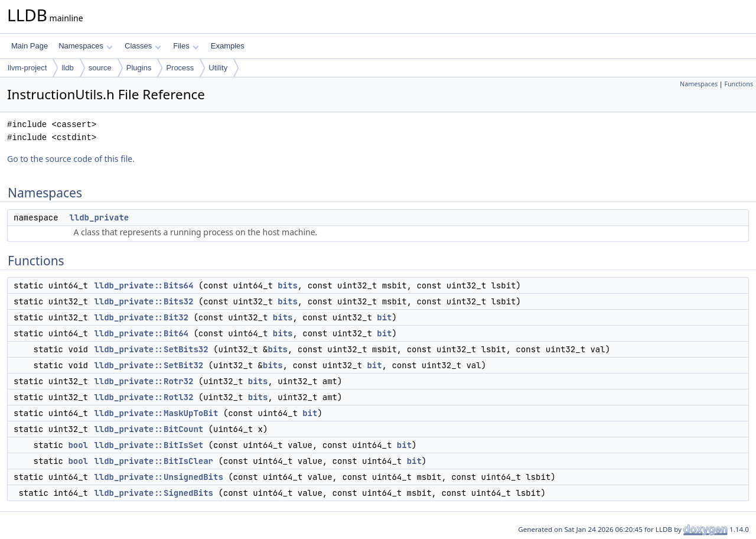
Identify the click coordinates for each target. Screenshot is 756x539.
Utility (218, 68)
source (100, 68)
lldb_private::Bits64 (144, 285)
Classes (143, 46)
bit (384, 317)
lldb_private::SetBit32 (149, 365)
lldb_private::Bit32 (141, 317)
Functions (739, 84)
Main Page (30, 46)
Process (180, 68)
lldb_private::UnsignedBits (158, 477)
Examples (228, 46)
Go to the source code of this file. (71, 159)
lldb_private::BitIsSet (149, 445)
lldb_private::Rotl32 (144, 397)
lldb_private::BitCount (149, 429)
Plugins (139, 68)
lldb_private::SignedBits (154, 493)
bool (78, 445)
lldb (67, 68)
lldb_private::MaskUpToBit (156, 413)
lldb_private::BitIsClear (154, 461)
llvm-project (27, 68)
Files (186, 46)
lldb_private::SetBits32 (151, 349)
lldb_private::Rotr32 (144, 381)
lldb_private (99, 217)
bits (288, 285)
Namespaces (85, 46)
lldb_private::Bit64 (141, 333)
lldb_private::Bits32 (144, 301)
